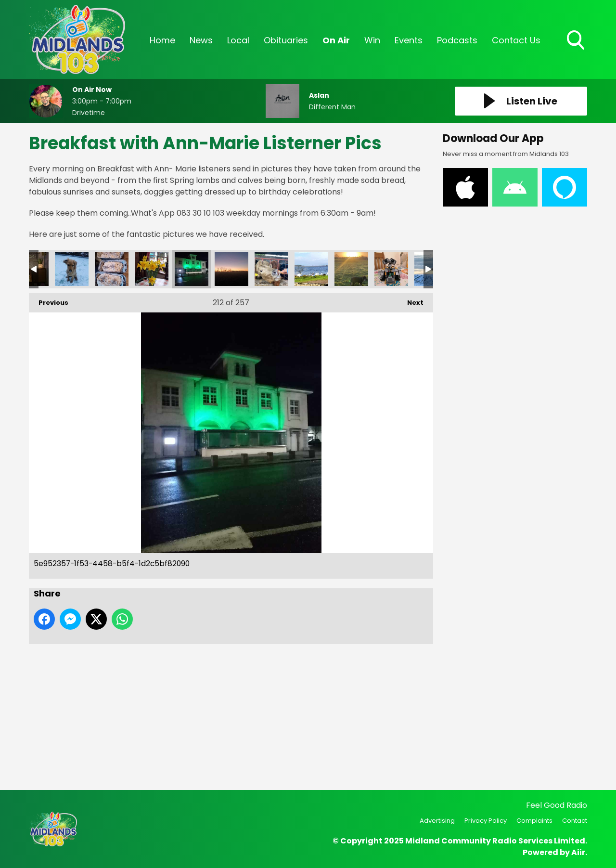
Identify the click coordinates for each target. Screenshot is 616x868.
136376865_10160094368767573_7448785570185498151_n (72, 269)
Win (372, 40)
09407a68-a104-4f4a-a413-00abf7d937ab (112, 269)
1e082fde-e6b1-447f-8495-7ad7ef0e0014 (271, 269)
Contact (575, 821)
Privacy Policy (486, 821)
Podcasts (457, 40)
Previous (49, 300)
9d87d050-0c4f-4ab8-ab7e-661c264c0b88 (351, 269)
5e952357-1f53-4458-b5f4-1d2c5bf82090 (192, 269)
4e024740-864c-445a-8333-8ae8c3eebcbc (311, 269)
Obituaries (286, 40)
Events (409, 40)
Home (162, 40)
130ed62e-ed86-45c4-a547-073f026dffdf (391, 269)
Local (238, 40)
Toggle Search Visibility (577, 41)
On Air (336, 40)
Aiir (578, 852)
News (201, 40)
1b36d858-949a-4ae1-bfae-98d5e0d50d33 (231, 269)
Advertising (437, 821)
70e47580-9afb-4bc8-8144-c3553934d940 (152, 269)
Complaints (534, 821)
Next (411, 300)
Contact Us (516, 40)
